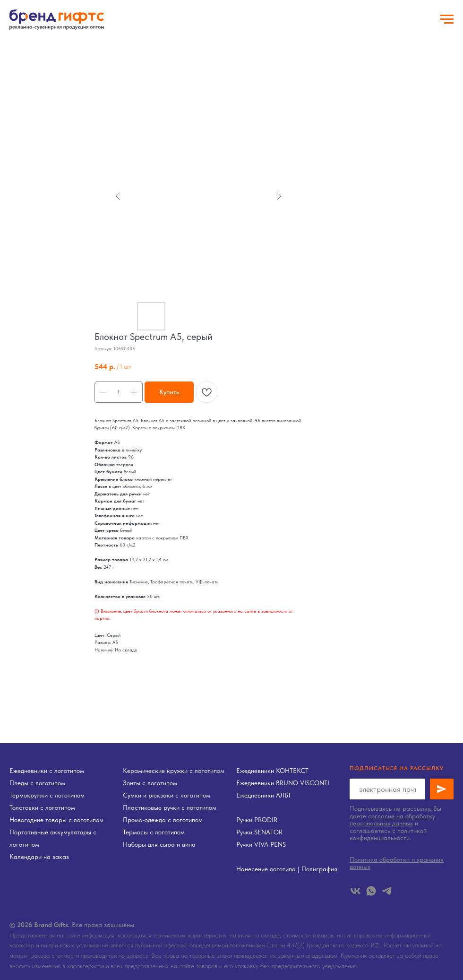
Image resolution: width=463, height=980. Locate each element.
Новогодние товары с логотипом (56, 820)
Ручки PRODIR (257, 820)
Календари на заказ (39, 857)
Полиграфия (319, 869)
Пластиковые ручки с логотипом (170, 807)
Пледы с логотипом (37, 783)
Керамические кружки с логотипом (174, 771)
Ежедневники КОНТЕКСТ (272, 771)
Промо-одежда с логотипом (163, 820)
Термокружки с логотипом (47, 795)
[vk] (356, 891)
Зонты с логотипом (150, 783)
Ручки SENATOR (259, 832)
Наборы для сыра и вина (159, 844)
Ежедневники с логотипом (47, 771)
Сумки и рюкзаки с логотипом (167, 795)
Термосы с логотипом (154, 832)
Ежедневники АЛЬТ (264, 795)
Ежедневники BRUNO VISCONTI (283, 783)
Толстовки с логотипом (42, 807)
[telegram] (387, 891)
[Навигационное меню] (447, 19)
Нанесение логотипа (266, 869)
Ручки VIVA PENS (261, 844)
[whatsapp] (371, 891)
